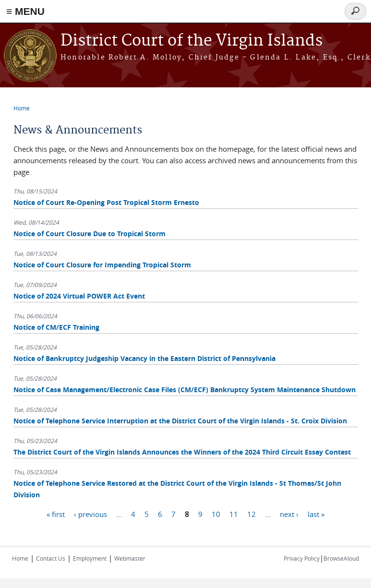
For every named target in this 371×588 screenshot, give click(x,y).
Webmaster (130, 558)
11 (234, 514)
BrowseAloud (341, 558)
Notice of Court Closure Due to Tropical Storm (90, 234)
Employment (90, 558)
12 (251, 514)
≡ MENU (25, 11)
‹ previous (90, 514)
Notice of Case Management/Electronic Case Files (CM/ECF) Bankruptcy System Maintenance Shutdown (185, 390)
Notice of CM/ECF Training (56, 327)
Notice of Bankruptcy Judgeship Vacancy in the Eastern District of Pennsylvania (144, 358)
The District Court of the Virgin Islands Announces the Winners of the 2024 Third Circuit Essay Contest (182, 452)
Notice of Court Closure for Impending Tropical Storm (102, 265)
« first (56, 514)
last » (316, 514)
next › (289, 514)
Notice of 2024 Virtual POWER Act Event (79, 296)
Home (22, 108)
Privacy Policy (302, 558)
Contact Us (51, 558)
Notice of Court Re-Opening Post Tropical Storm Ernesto (106, 202)
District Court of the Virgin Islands (191, 41)
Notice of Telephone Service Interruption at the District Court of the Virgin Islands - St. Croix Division (180, 421)
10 (216, 514)
